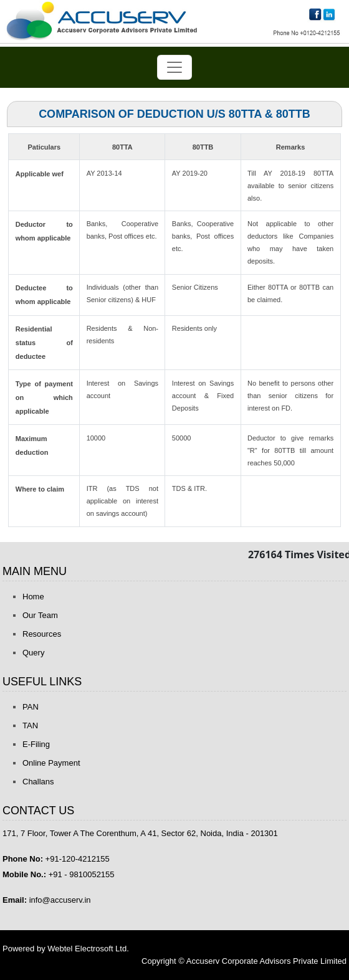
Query (33, 653)
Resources (42, 634)
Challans (38, 782)
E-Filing (36, 744)
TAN (30, 725)
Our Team (40, 615)
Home (33, 597)
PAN (31, 707)
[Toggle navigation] (174, 67)
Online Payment (51, 763)
